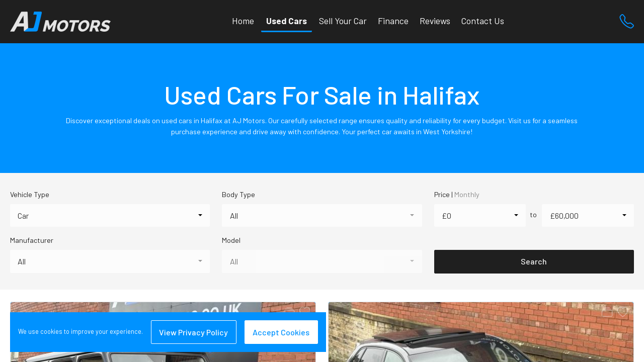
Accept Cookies (281, 332)
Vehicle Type (30, 194)
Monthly (467, 194)
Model (231, 240)
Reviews (435, 21)
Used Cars (287, 21)
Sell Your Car (343, 21)
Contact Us (483, 21)
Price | (457, 194)
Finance (393, 21)
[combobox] (110, 216)
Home (243, 21)
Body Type (238, 194)
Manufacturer (32, 240)
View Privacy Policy (193, 332)
